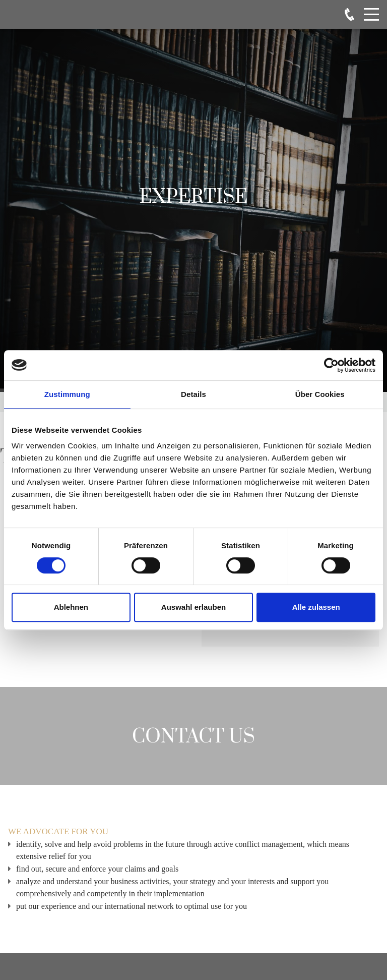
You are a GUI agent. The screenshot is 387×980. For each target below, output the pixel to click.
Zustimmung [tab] (67, 394)
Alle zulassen (316, 607)
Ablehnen (71, 607)
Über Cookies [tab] (320, 394)
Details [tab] (193, 394)
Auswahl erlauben (193, 607)
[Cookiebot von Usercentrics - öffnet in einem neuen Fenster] (331, 365)
